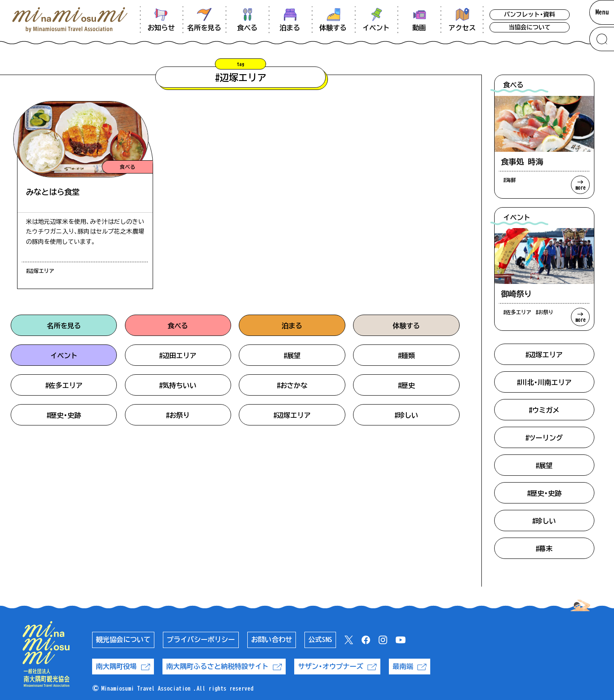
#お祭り (178, 415)
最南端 (410, 667)
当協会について (530, 27)
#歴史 (406, 385)
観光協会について (123, 639)
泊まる (292, 326)
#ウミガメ (544, 410)
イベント (64, 356)
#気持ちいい (178, 385)
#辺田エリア (178, 356)
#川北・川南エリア (544, 382)
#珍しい (406, 415)
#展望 (292, 356)
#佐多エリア (64, 385)
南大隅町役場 (123, 667)
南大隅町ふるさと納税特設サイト (224, 667)
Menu (602, 12)
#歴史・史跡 (64, 415)
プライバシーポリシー (201, 639)
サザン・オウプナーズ (337, 667)
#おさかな (292, 385)
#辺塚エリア (292, 415)
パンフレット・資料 (530, 14)
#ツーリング (544, 438)
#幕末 (544, 549)
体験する (406, 326)
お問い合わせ (272, 639)
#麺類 (406, 356)
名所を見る (64, 326)
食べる (178, 326)
